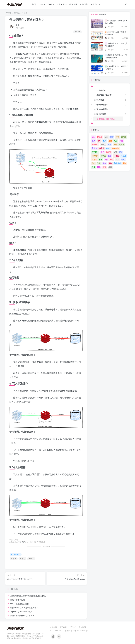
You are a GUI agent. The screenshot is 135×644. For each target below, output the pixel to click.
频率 (110, 167)
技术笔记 (62, 4)
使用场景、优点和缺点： (107, 119)
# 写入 (22, 559)
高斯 (115, 145)
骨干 (102, 152)
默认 (106, 137)
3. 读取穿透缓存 (101, 105)
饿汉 (112, 160)
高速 (121, 141)
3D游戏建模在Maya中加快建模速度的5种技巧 (29, 596)
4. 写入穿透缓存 (101, 109)
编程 (51, 4)
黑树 (112, 137)
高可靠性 (115, 148)
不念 (18, 25)
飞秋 (99, 163)
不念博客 (21, 542)
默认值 (100, 137)
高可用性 (95, 152)
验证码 (109, 152)
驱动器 (103, 156)
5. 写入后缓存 (100, 114)
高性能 (122, 145)
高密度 (102, 148)
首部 (106, 160)
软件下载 (84, 4)
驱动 (110, 156)
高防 (116, 141)
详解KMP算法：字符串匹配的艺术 (24, 608)
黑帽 (117, 137)
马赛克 (116, 156)
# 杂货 (31, 559)
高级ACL (95, 145)
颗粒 (99, 167)
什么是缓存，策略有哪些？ (27, 20)
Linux (42, 4)
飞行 (93, 163)
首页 (34, 4)
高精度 (103, 145)
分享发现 (73, 4)
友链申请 (54, 627)
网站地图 (82, 627)
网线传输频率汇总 (18, 600)
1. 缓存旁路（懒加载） (104, 95)
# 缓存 (14, 559)
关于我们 (95, 4)
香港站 (94, 160)
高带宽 (94, 148)
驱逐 (121, 152)
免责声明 (63, 627)
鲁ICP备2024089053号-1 (80, 631)
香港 (101, 160)
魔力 (105, 141)
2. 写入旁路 (99, 100)
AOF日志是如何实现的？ (20, 604)
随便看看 (103, 14)
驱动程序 (95, 156)
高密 (108, 148)
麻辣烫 (124, 137)
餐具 (123, 160)
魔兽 (110, 141)
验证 (115, 152)
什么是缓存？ (102, 90)
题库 (93, 167)
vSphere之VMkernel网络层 (21, 612)
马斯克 (123, 156)
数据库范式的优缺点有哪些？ (22, 616)
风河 (105, 163)
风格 (110, 163)
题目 (125, 163)
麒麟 (93, 141)
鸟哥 (99, 141)
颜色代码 (117, 163)
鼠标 (93, 137)
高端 (110, 145)
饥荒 (117, 160)
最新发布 (94, 14)
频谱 (105, 167)
